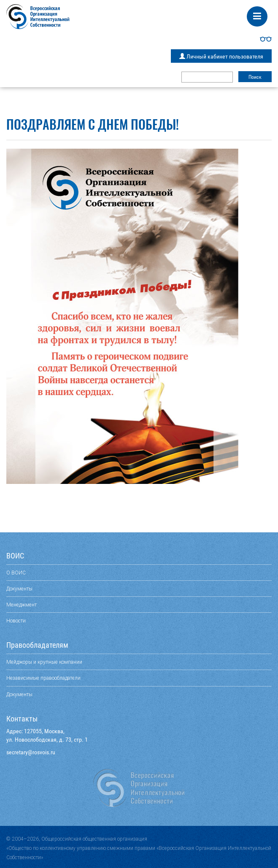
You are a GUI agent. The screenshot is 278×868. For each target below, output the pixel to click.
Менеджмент (22, 605)
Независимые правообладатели (43, 678)
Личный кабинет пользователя (221, 56)
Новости (16, 621)
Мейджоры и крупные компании (44, 662)
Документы (19, 589)
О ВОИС (16, 573)
